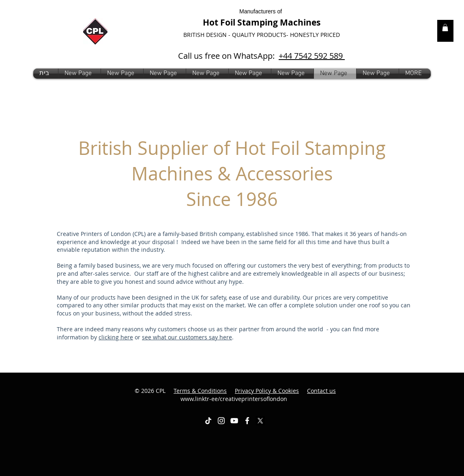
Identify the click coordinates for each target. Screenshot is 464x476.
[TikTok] (208, 421)
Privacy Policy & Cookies (267, 391)
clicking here (116, 337)
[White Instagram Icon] (221, 421)
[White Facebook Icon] (247, 421)
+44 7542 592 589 (312, 56)
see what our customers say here (187, 337)
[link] (445, 28)
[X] (260, 421)
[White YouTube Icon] (234, 421)
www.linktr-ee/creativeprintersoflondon (258, 395)
